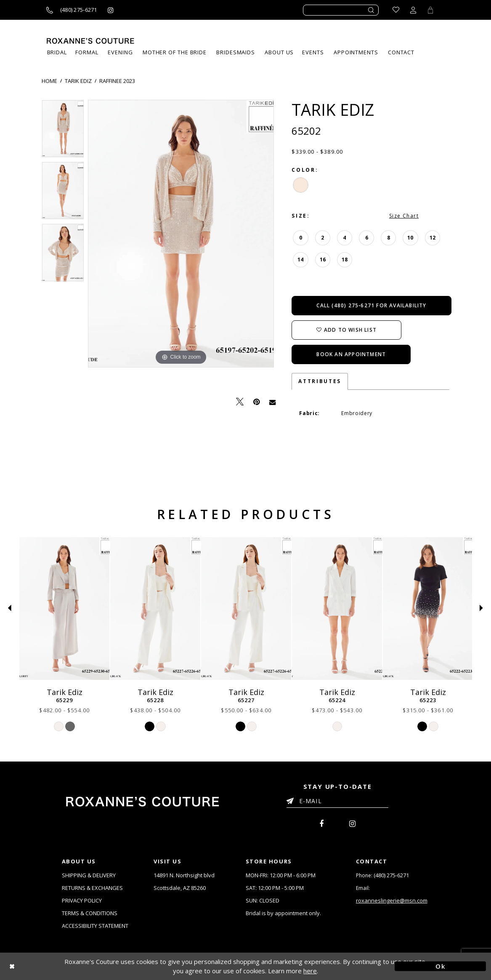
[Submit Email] (292, 799)
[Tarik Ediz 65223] (428, 608)
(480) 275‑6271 (391, 875)
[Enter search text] (341, 10)
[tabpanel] (63, 131)
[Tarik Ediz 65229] (64, 608)
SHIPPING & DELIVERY (89, 875)
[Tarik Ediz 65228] (155, 608)
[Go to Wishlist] (396, 10)
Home (49, 81)
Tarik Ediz (78, 81)
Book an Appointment (351, 354)
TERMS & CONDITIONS (90, 913)
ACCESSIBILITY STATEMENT (95, 926)
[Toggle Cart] (430, 10)
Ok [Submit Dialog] (440, 966)
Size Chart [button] (404, 216)
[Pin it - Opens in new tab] (256, 402)
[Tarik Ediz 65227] (246, 608)
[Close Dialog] (51, 966)
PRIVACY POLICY (82, 900)
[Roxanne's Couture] (90, 41)
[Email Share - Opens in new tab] (272, 402)
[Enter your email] (337, 802)
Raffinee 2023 (117, 81)
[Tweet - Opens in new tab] (240, 402)
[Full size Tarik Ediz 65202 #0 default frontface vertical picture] (181, 234)
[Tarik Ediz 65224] (337, 608)
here (310, 971)
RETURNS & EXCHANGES (92, 888)
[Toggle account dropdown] (413, 10)
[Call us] (72, 10)
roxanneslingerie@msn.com (392, 900)
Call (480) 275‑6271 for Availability (371, 305)
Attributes (320, 381)
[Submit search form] (372, 10)
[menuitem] (313, 52)
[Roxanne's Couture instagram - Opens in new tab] (111, 10)
